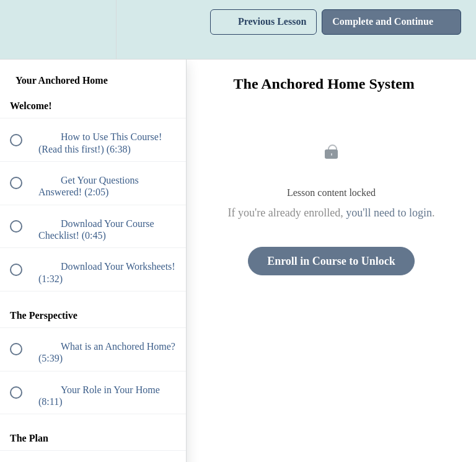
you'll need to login (389, 213)
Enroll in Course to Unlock (331, 261)
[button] (23, 29)
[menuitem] (93, 29)
